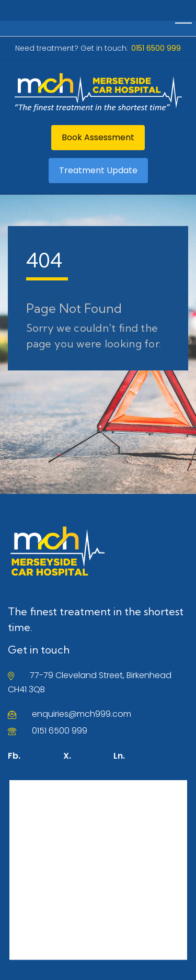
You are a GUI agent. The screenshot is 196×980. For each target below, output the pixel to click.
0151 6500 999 (60, 731)
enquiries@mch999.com (82, 714)
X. (67, 756)
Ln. (119, 756)
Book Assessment (98, 137)
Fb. (14, 756)
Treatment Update (98, 170)
